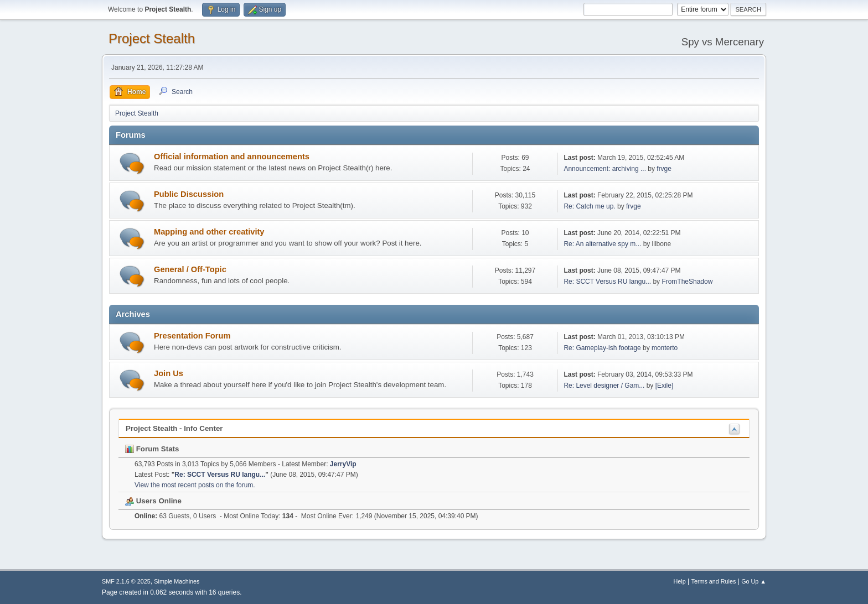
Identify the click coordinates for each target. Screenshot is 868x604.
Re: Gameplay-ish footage (602, 348)
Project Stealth (152, 38)
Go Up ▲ (754, 581)
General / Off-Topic (190, 269)
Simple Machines (177, 581)
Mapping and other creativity (209, 232)
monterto (665, 348)
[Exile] (665, 386)
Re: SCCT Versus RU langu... (607, 282)
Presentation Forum (192, 336)
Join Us (169, 373)
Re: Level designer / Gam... (604, 386)
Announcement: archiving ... (605, 169)
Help (680, 581)
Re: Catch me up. (589, 206)
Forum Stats (152, 449)
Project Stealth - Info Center (174, 428)
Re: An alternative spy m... (602, 244)
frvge (664, 169)
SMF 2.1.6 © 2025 (126, 581)
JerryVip (343, 464)
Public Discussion (189, 194)
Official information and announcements (232, 157)
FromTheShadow (687, 282)
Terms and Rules (714, 581)
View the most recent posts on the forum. (195, 485)
